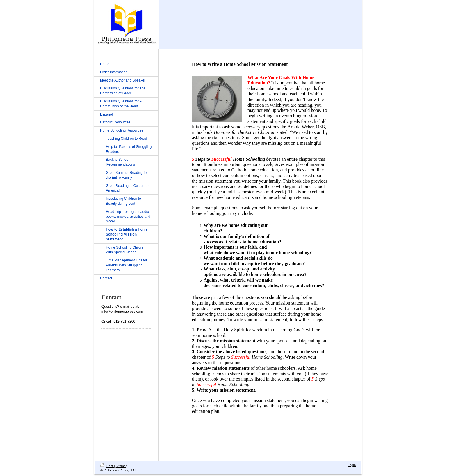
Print (107, 466)
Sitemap (122, 466)
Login (352, 465)
